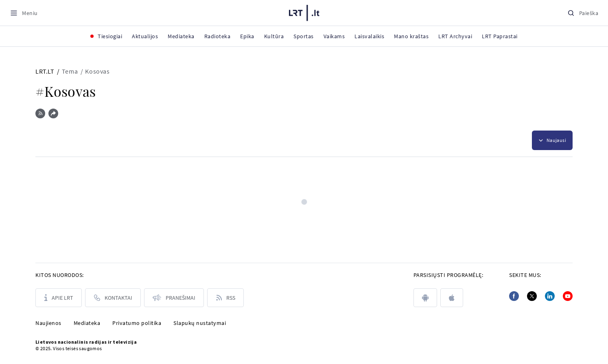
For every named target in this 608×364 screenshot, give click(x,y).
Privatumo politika (137, 323)
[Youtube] (568, 296)
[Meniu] (24, 13)
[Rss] (225, 298)
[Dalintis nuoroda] (53, 113)
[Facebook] (514, 296)
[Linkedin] (550, 296)
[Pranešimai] (174, 298)
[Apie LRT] (59, 298)
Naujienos (48, 323)
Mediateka (87, 323)
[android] (425, 298)
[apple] (452, 298)
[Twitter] (532, 296)
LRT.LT (45, 71)
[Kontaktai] (113, 298)
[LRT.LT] (304, 13)
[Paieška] (583, 13)
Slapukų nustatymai (200, 323)
